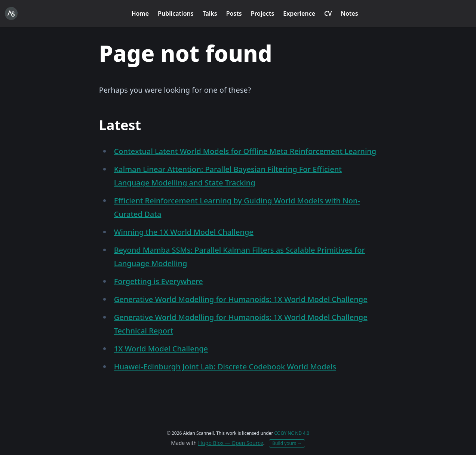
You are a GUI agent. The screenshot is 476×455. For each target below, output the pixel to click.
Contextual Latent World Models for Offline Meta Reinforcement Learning (245, 151)
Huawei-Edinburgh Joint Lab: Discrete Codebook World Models (225, 367)
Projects (263, 13)
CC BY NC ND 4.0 (292, 433)
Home (140, 13)
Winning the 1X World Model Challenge (184, 232)
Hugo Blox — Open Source (231, 443)
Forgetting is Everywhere (159, 281)
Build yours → (287, 443)
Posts (234, 13)
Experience (299, 13)
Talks (210, 13)
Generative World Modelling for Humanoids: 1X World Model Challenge (241, 299)
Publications (176, 13)
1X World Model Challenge (161, 349)
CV (328, 13)
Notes (349, 13)
